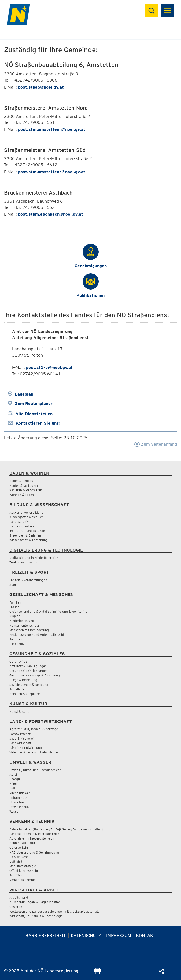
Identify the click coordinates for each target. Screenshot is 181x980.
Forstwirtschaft (20, 734)
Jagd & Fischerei (21, 738)
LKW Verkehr (19, 857)
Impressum (119, 935)
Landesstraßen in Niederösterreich (34, 834)
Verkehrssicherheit (23, 880)
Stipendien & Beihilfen (25, 535)
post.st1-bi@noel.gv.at (49, 367)
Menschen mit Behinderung (29, 630)
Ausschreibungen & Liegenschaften (35, 902)
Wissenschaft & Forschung (29, 540)
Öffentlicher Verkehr (24, 871)
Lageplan (24, 394)
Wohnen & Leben (22, 495)
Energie (15, 779)
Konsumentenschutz (24, 625)
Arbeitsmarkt (19, 898)
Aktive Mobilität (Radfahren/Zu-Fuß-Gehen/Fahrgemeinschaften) (56, 829)
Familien (15, 602)
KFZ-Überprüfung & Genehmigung (34, 852)
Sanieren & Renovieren (26, 490)
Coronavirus (18, 662)
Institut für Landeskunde (27, 531)
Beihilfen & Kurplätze (25, 694)
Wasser (14, 811)
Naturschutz (18, 798)
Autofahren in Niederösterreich (32, 838)
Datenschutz (86, 935)
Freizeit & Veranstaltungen (28, 580)
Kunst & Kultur (20, 712)
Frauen (14, 607)
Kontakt (146, 935)
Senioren (16, 639)
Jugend (15, 616)
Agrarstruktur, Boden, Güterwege (34, 729)
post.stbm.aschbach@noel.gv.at (51, 214)
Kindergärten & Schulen (27, 517)
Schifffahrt (17, 875)
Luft (12, 788)
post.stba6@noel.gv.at (41, 87)
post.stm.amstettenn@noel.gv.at (52, 129)
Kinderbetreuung (22, 621)
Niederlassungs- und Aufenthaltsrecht (37, 635)
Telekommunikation (23, 562)
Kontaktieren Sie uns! (38, 423)
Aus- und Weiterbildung (26, 512)
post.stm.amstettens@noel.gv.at (52, 172)
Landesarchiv (19, 522)
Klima (13, 784)
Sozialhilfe (17, 689)
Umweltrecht (19, 802)
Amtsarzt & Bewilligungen (28, 666)
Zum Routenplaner (34, 403)
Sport (13, 585)
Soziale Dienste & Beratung (29, 685)
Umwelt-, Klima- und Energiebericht (35, 770)
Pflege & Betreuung (23, 680)
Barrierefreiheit (46, 935)
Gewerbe (16, 907)
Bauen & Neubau (21, 481)
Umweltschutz (20, 807)
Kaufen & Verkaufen (24, 486)
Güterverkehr (19, 847)
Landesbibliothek (22, 526)
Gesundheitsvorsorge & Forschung (35, 675)
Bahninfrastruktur (22, 843)
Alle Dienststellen (34, 414)
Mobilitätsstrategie (23, 866)
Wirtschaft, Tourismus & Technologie (36, 916)
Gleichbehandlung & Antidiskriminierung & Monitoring (48, 611)
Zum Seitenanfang (156, 444)
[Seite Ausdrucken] (97, 973)
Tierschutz (17, 644)
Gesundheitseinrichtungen (28, 671)
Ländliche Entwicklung (26, 748)
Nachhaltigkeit (20, 793)
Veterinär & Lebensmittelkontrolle (34, 752)
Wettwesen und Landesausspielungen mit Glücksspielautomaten (55, 912)
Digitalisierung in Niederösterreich (34, 558)
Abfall (14, 775)
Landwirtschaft (20, 743)
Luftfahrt (16, 861)
